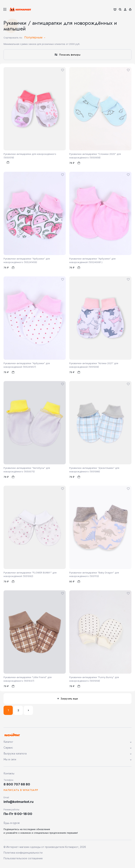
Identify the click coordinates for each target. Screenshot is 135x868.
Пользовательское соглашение (23, 858)
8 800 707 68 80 (17, 784)
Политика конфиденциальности (23, 853)
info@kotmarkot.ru (19, 802)
